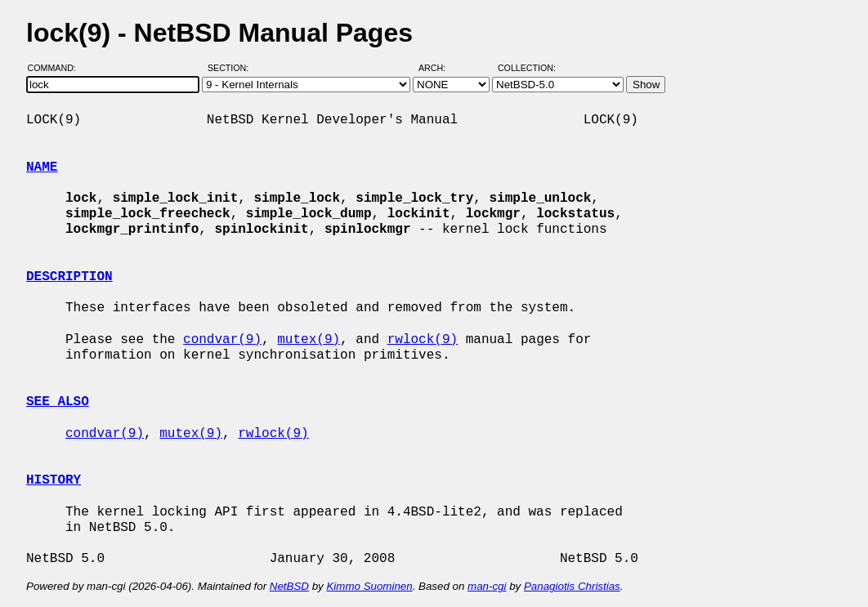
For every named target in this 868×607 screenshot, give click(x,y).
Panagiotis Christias (572, 586)
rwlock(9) (423, 340)
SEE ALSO (58, 402)
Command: (57, 68)
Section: (232, 68)
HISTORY (54, 480)
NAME (42, 167)
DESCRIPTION (69, 277)
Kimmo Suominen (369, 586)
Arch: (439, 68)
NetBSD (289, 586)
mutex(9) (309, 340)
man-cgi (487, 586)
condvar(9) (222, 340)
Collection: (527, 68)
